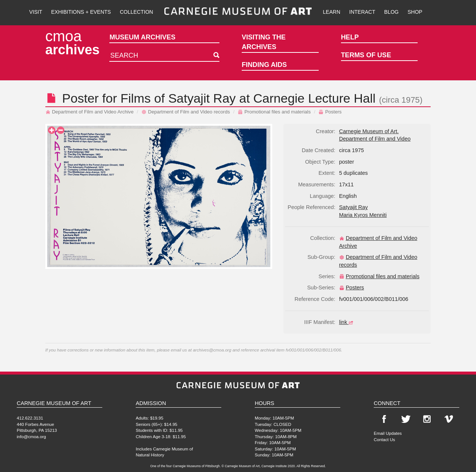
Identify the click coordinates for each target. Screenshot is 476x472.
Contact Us (384, 439)
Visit (36, 12)
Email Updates (388, 433)
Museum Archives (142, 37)
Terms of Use (366, 55)
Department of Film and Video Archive (90, 112)
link (347, 322)
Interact (362, 12)
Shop (415, 12)
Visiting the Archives (264, 42)
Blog (391, 12)
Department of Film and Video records (186, 112)
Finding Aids (264, 65)
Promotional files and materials (274, 112)
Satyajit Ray (202, 98)
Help (350, 37)
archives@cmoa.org (212, 350)
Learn (332, 12)
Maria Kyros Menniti (363, 215)
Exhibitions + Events (81, 12)
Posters (330, 112)
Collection (136, 12)
